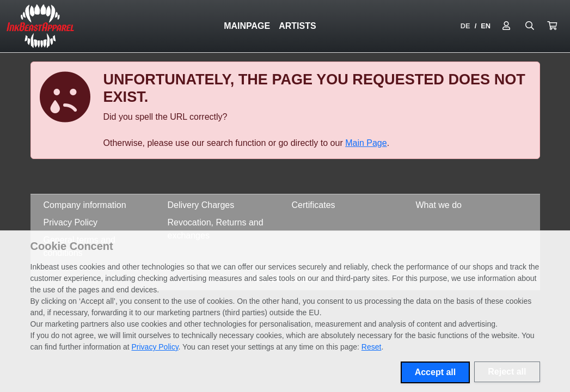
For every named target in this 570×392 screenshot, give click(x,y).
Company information (85, 205)
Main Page (366, 143)
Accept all (436, 372)
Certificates (314, 205)
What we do (439, 205)
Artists (297, 26)
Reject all (507, 372)
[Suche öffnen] (530, 26)
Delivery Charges (201, 205)
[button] (552, 26)
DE (465, 26)
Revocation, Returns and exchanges (216, 229)
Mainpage (247, 26)
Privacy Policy (71, 222)
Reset (372, 347)
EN (486, 26)
